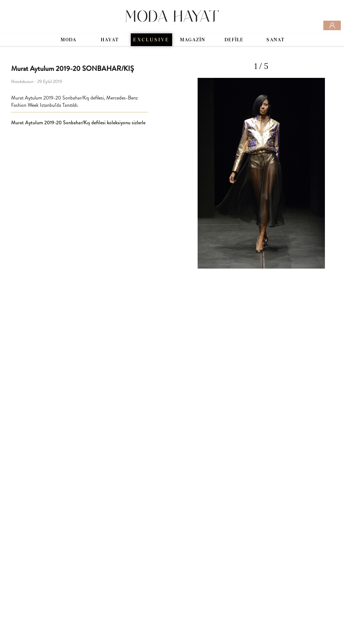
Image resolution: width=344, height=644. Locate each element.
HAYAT (110, 40)
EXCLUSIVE (151, 40)
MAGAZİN (193, 40)
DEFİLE (234, 40)
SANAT (276, 40)
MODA (69, 40)
